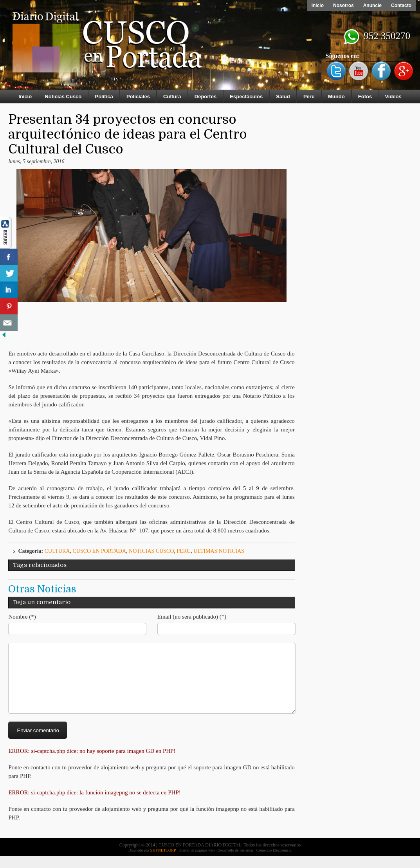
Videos (393, 97)
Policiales (138, 97)
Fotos (365, 97)
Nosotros (343, 5)
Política (104, 97)
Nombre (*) (22, 617)
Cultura (172, 97)
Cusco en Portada (100, 551)
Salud (283, 97)
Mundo (336, 97)
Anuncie (372, 5)
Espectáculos (246, 97)
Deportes (205, 97)
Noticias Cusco (63, 97)
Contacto (401, 5)
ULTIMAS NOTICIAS (219, 551)
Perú (309, 97)
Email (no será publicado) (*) (192, 617)
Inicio (318, 5)
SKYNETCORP (163, 862)
